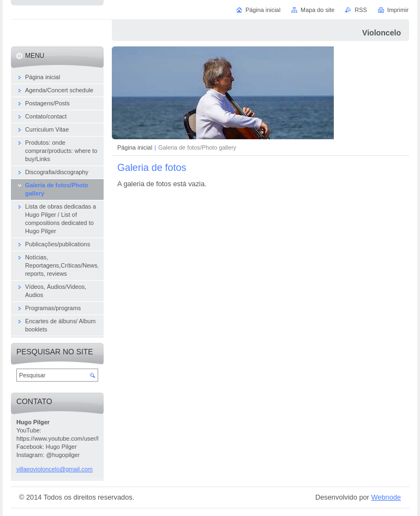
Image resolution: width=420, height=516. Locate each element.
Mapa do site (317, 10)
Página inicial (135, 147)
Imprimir (398, 10)
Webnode (386, 497)
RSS (361, 10)
